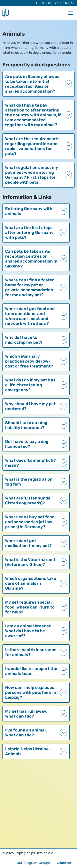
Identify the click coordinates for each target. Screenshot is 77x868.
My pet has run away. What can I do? (26, 714)
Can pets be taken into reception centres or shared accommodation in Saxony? (31, 259)
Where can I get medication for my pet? (28, 543)
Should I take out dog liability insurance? (26, 425)
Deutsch (44, 3)
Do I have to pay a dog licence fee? (27, 444)
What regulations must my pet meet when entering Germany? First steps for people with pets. (32, 175)
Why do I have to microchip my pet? (24, 340)
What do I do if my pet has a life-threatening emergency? (30, 385)
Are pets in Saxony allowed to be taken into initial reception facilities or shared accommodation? (32, 84)
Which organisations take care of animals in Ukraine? (31, 583)
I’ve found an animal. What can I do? (26, 733)
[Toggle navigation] (70, 13)
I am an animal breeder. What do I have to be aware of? (28, 631)
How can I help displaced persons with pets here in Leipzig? (31, 692)
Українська (64, 3)
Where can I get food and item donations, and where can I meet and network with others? (30, 316)
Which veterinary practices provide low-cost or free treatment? (29, 361)
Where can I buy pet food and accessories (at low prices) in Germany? (30, 522)
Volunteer (64, 863)
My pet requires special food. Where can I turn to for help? (30, 607)
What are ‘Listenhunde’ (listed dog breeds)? (28, 501)
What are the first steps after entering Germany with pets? (29, 232)
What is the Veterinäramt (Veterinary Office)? (30, 562)
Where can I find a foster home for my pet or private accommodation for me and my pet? (30, 287)
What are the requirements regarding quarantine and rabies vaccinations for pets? (32, 146)
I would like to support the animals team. (31, 671)
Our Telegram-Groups (33, 863)
